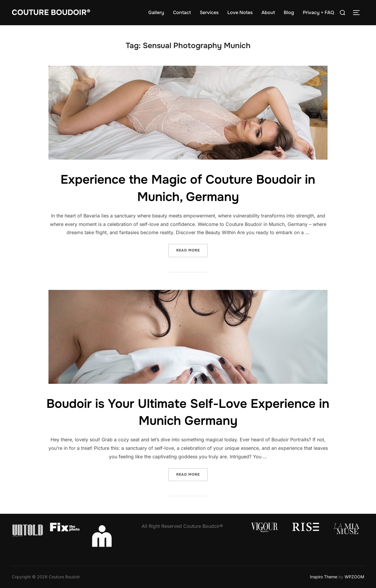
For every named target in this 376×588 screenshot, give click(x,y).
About (268, 12)
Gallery (156, 12)
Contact (182, 12)
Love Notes (240, 12)
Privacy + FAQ (318, 12)
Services (209, 12)
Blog (289, 12)
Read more (192, 250)
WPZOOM (354, 577)
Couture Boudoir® (51, 12)
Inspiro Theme (324, 577)
